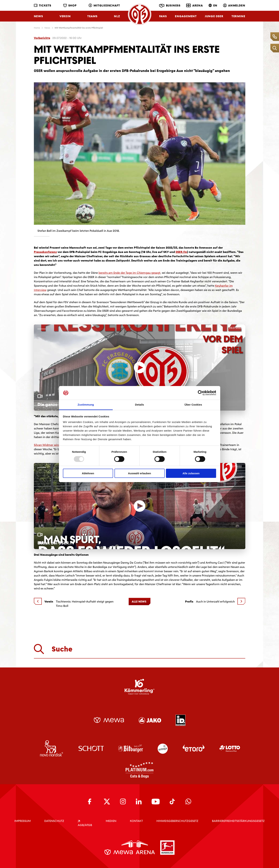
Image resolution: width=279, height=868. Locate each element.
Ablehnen (88, 473)
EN (213, 5)
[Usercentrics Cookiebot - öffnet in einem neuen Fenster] (200, 393)
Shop (70, 5)
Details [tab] (140, 405)
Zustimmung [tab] (86, 405)
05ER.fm (181, 252)
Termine (238, 16)
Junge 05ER (214, 16)
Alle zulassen (191, 473)
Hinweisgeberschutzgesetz (177, 821)
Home (37, 28)
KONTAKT (136, 821)
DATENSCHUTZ (54, 821)
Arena (195, 5)
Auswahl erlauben (139, 473)
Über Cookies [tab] (193, 405)
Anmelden (234, 5)
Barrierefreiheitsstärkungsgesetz (238, 821)
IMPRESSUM (22, 821)
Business (170, 6)
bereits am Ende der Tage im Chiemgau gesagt (129, 273)
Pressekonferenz (45, 252)
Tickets (43, 5)
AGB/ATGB (85, 824)
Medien (111, 821)
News (38, 16)
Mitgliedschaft (104, 5)
